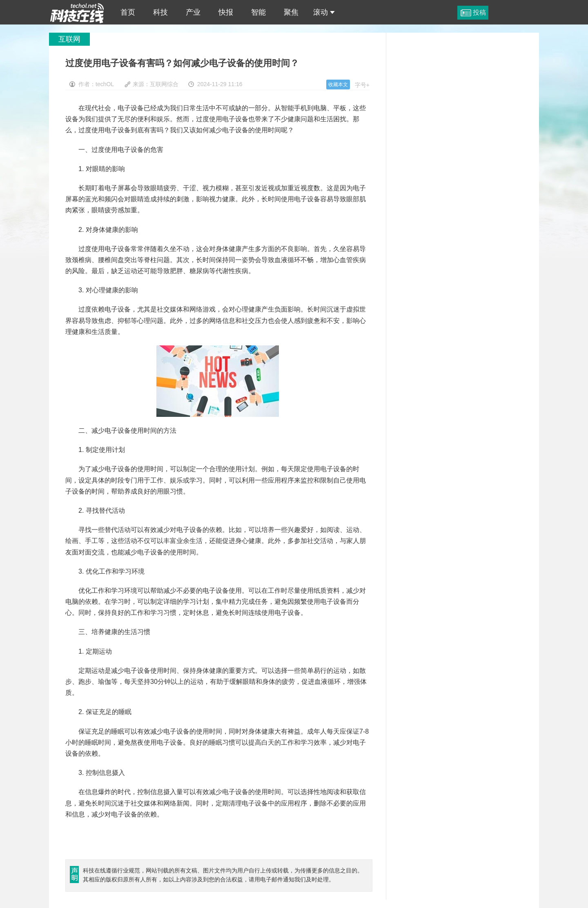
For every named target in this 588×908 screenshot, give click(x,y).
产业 (193, 12)
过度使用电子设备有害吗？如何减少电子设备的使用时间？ (77, 12)
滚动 (324, 12)
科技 (160, 12)
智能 (258, 12)
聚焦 (291, 12)
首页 (128, 12)
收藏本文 (338, 85)
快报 (226, 12)
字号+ (362, 85)
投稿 (479, 12)
